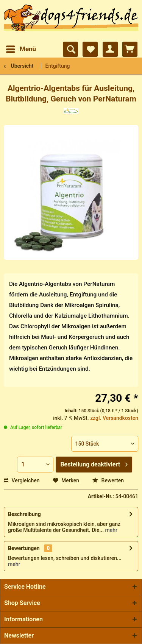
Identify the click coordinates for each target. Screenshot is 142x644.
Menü (21, 48)
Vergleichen (22, 480)
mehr (111, 530)
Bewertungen (24, 548)
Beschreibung (24, 514)
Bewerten (108, 480)
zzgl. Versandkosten (114, 418)
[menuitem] (21, 49)
